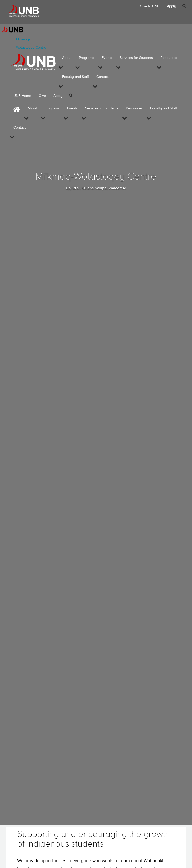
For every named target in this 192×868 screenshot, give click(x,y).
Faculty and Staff (76, 77)
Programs (87, 58)
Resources (169, 58)
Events (107, 58)
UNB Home (22, 96)
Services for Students (136, 58)
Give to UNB (150, 6)
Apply (58, 96)
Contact (103, 77)
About (67, 58)
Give (42, 96)
